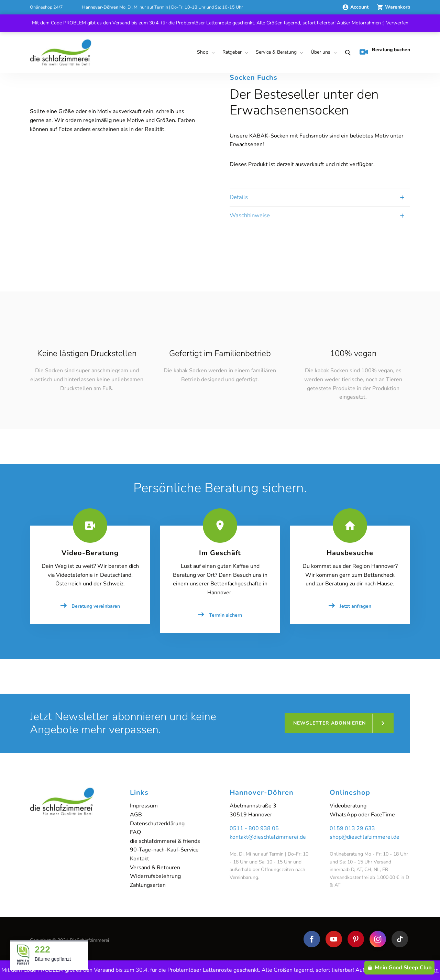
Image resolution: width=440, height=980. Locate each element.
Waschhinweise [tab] (250, 215)
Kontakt (140, 859)
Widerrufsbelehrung (155, 876)
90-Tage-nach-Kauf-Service (164, 850)
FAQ (135, 832)
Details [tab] (239, 197)
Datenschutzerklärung (157, 824)
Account (356, 7)
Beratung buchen (385, 51)
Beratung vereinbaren (96, 606)
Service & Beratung (276, 52)
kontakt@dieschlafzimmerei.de (268, 837)
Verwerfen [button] (397, 23)
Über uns (321, 52)
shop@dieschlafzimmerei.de (365, 837)
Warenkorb (393, 7)
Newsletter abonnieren (329, 723)
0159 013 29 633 (352, 828)
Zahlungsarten (148, 885)
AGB (136, 815)
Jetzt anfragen (355, 606)
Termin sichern (225, 615)
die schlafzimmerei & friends (165, 841)
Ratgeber (232, 52)
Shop (203, 52)
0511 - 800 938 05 (254, 828)
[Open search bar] (346, 53)
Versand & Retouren (155, 868)
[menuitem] (205, 53)
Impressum (144, 806)
